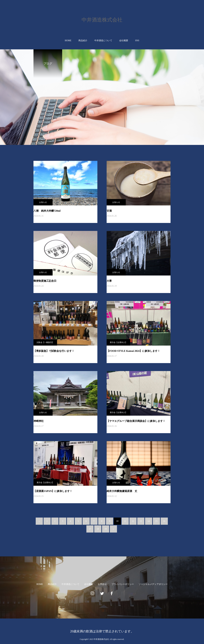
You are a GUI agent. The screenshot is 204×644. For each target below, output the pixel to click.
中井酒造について (103, 41)
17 (90, 529)
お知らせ (43, 202)
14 (149, 521)
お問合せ (102, 584)
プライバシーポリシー (123, 584)
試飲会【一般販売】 (45, 342)
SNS (137, 41)
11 (125, 521)
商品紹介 (83, 41)
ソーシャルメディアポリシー (153, 584)
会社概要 (124, 41)
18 (98, 529)
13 (141, 521)
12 (133, 521)
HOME (68, 41)
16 (164, 521)
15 (156, 521)
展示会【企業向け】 (118, 342)
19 (106, 529)
